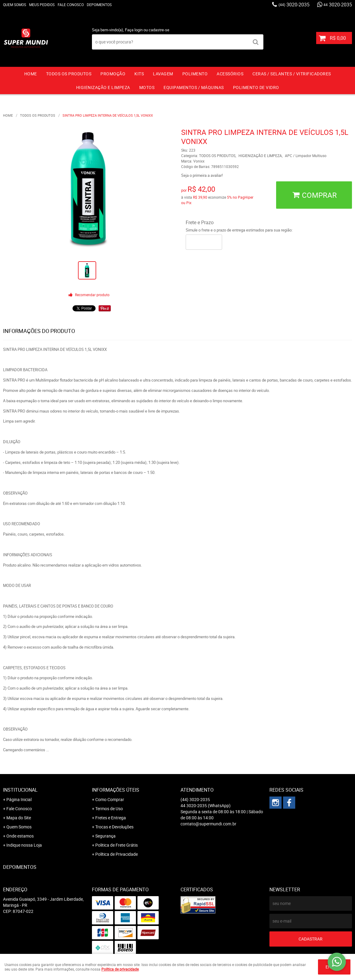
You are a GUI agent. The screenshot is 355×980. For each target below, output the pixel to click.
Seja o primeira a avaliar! (202, 175)
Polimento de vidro (256, 87)
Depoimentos (99, 5)
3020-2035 (294, 5)
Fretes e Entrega (111, 818)
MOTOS (147, 87)
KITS (139, 74)
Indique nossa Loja (24, 845)
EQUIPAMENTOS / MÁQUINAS (194, 87)
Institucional (20, 790)
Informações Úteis (116, 790)
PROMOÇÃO (113, 74)
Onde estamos (20, 836)
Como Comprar (110, 799)
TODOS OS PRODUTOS (69, 74)
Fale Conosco (71, 5)
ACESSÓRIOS (230, 74)
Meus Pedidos (42, 5)
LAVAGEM (163, 74)
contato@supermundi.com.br (208, 824)
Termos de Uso (109, 809)
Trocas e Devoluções (114, 827)
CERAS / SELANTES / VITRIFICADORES (292, 74)
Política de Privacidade (117, 854)
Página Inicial (19, 799)
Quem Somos (15, 5)
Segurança (105, 836)
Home (31, 74)
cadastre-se (159, 30)
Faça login (134, 30)
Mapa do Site (19, 818)
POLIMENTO (195, 74)
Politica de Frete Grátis (117, 845)
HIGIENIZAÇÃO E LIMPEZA (103, 87)
